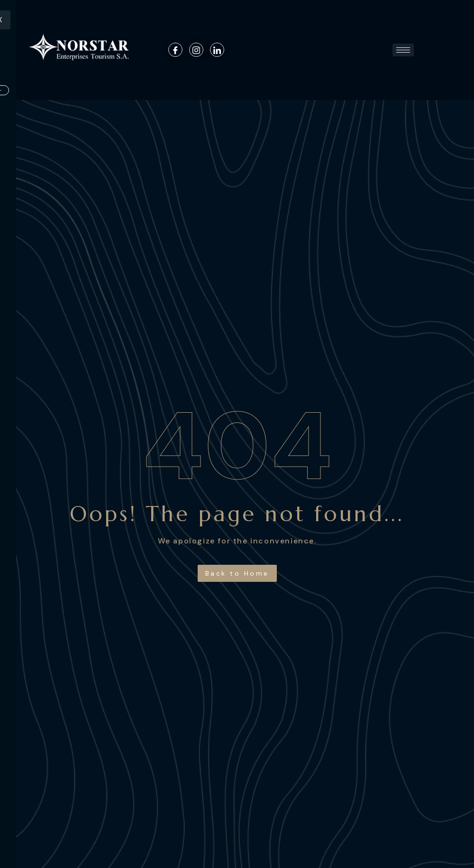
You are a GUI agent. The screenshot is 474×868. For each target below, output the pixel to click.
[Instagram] (196, 50)
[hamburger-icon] (403, 50)
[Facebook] (175, 50)
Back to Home (237, 573)
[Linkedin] (217, 50)
